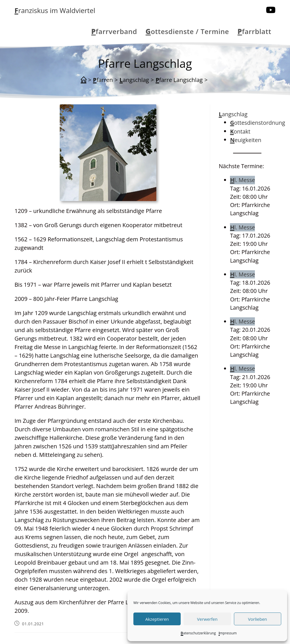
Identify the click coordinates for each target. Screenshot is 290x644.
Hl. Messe (242, 180)
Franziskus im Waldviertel (55, 10)
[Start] (84, 80)
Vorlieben (258, 619)
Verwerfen (207, 619)
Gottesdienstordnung (257, 123)
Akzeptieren (157, 619)
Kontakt (240, 131)
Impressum (228, 633)
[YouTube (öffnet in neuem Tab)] (271, 10)
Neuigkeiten (246, 140)
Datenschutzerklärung (198, 633)
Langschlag (233, 114)
